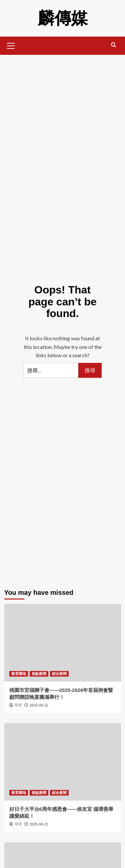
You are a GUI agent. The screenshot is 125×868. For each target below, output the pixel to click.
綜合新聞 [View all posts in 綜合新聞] (59, 674)
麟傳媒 (63, 18)
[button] (11, 45)
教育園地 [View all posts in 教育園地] (19, 674)
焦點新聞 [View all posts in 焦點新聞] (39, 674)
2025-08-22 (39, 705)
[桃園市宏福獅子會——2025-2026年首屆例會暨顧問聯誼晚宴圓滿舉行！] (63, 643)
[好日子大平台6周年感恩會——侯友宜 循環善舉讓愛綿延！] (63, 762)
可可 (18, 705)
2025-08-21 (39, 824)
